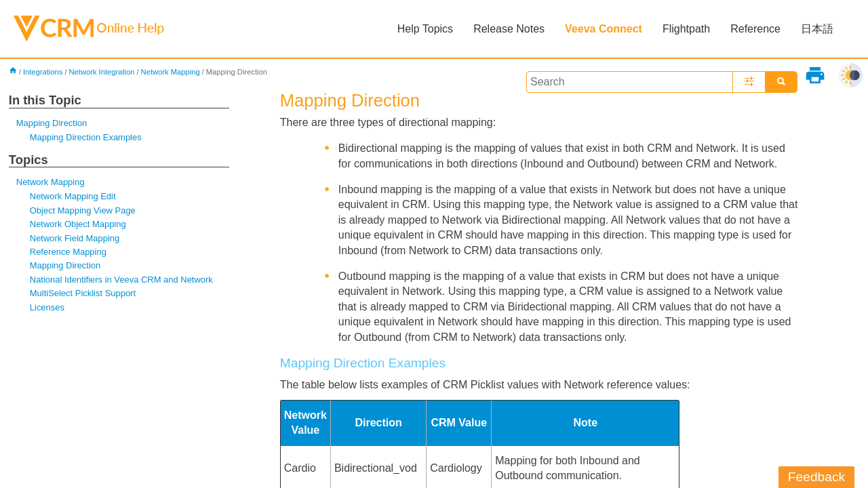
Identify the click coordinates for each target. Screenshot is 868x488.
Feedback (816, 477)
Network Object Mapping (78, 224)
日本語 (817, 29)
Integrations (43, 72)
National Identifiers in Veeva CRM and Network (121, 280)
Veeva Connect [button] (604, 29)
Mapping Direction (52, 123)
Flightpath (686, 29)
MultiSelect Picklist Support (83, 293)
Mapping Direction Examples (86, 137)
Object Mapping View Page (83, 210)
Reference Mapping (68, 252)
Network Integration (101, 72)
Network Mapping (171, 72)
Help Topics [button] (425, 29)
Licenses (47, 307)
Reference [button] (755, 29)
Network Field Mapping (75, 238)
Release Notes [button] (509, 29)
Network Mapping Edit (73, 196)
